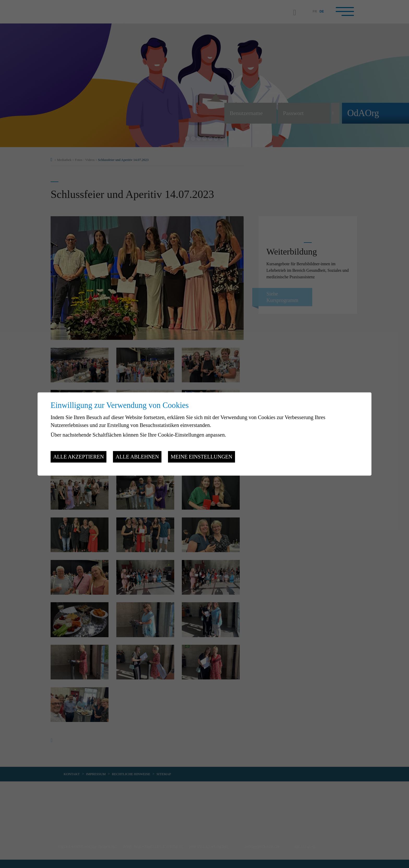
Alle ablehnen (137, 457)
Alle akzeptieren (79, 457)
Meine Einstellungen (201, 457)
